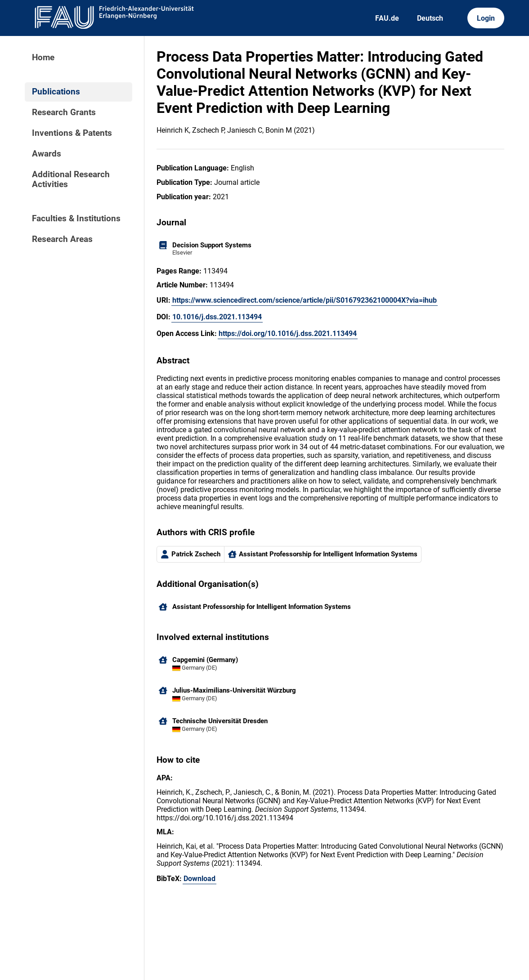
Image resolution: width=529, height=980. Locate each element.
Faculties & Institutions (76, 219)
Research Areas (62, 239)
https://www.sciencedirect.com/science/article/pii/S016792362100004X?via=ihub (305, 300)
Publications (56, 92)
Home (43, 58)
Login (486, 18)
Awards (47, 154)
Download (199, 879)
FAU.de (387, 18)
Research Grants (64, 112)
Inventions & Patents (72, 133)
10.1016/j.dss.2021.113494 (217, 317)
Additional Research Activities (71, 179)
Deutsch (430, 18)
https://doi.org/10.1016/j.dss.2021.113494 (288, 333)
